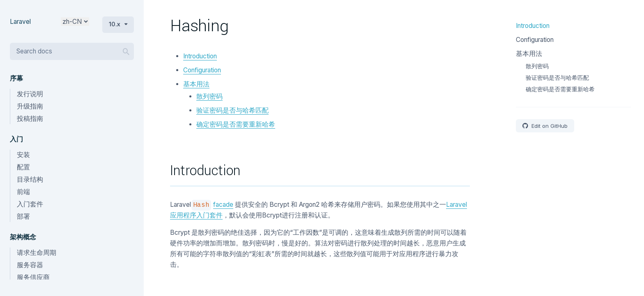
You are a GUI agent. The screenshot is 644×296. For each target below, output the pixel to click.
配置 (23, 167)
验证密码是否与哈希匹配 (232, 110)
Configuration (202, 70)
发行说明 (30, 94)
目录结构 (30, 179)
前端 (23, 192)
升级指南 (30, 106)
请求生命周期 (37, 253)
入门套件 (30, 204)
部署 (23, 216)
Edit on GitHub (549, 126)
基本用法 (196, 84)
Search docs (34, 51)
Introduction (200, 56)
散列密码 (209, 96)
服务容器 (30, 265)
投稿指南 (30, 119)
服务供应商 (33, 277)
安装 (23, 155)
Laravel (20, 22)
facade (223, 205)
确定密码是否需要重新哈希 (236, 124)
